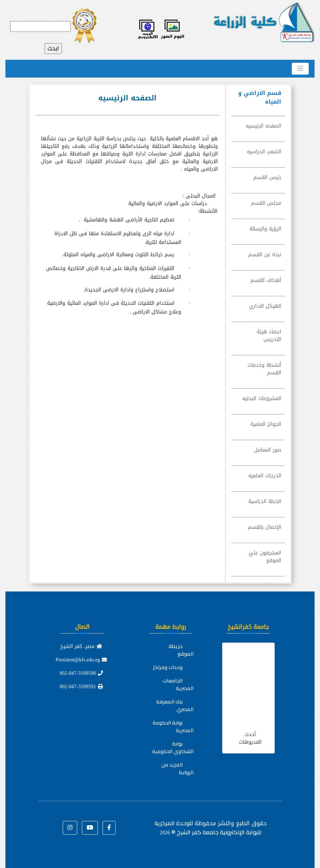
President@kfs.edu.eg (81, 660)
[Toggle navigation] (300, 68)
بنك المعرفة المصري (175, 705)
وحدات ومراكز (168, 667)
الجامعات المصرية (178, 684)
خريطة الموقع (181, 650)
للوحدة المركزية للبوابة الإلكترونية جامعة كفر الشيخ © (208, 828)
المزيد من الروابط (177, 769)
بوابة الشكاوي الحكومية (173, 747)
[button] (109, 828)
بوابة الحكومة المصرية (173, 726)
